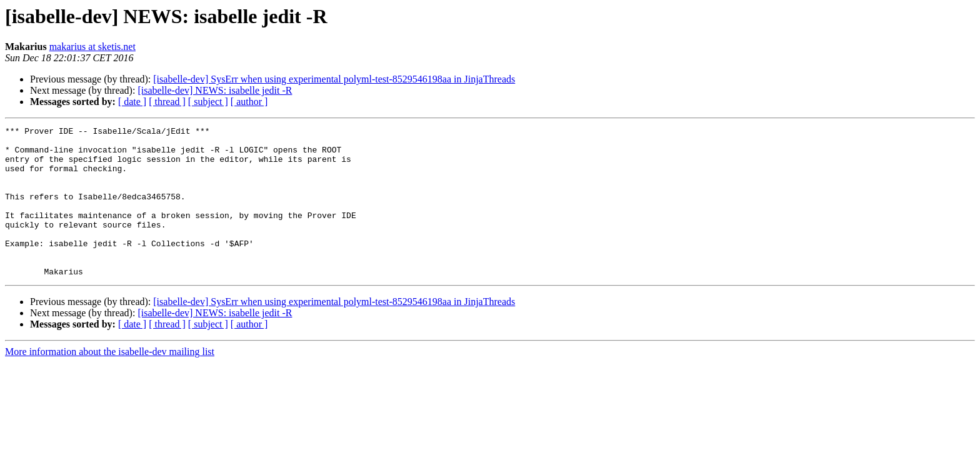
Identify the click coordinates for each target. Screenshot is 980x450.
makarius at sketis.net (92, 47)
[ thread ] (167, 102)
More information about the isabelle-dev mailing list (110, 382)
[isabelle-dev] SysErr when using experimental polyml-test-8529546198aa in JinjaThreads (334, 79)
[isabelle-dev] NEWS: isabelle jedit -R (215, 90)
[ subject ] (208, 102)
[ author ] (249, 102)
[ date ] (132, 102)
